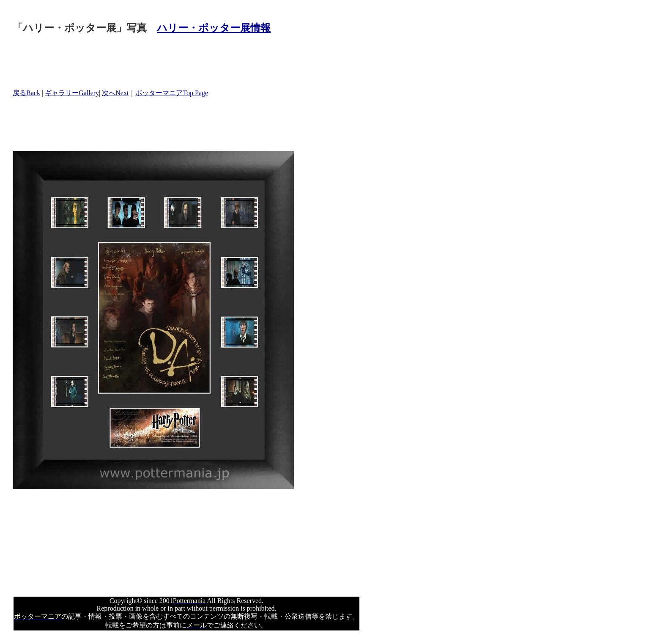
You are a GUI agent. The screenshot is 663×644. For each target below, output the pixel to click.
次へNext (115, 93)
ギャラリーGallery (72, 93)
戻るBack (26, 93)
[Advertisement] (167, 62)
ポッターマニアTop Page (172, 93)
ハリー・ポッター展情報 (214, 28)
